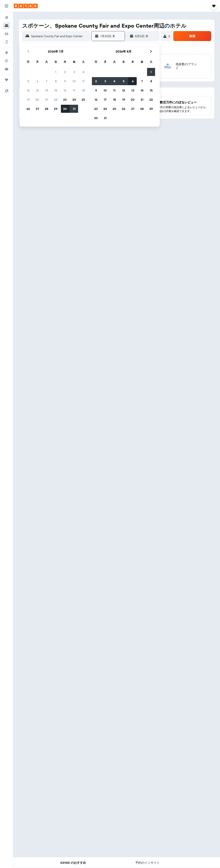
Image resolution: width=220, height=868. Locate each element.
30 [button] (65, 109)
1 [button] (56, 72)
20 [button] (37, 100)
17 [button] (74, 90)
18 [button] (83, 90)
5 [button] (28, 81)
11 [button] (83, 81)
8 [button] (56, 81)
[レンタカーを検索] (7, 34)
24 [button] (74, 100)
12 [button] (28, 90)
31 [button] (74, 109)
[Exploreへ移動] (7, 53)
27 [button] (37, 109)
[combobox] (60, 36)
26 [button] (28, 109)
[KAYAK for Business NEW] (7, 69)
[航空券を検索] (7, 18)
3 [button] (74, 72)
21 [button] (47, 100)
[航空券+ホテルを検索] (7, 42)
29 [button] (56, 109)
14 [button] (47, 90)
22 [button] (56, 100)
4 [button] (83, 72)
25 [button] (83, 100)
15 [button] (56, 90)
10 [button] (74, 81)
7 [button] (47, 81)
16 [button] (65, 90)
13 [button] (37, 90)
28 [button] (47, 109)
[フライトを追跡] (7, 61)
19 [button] (28, 100)
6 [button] (37, 81)
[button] (7, 6)
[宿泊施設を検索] (7, 26)
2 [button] (65, 72)
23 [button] (65, 100)
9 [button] (65, 81)
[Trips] (7, 80)
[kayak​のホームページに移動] (26, 6)
